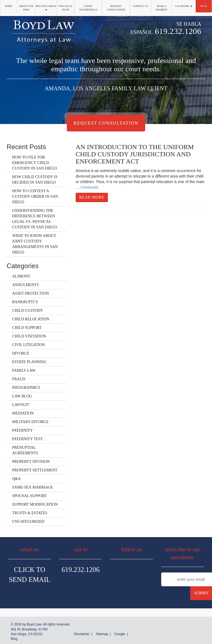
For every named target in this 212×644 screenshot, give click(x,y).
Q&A (16, 479)
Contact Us (140, 6)
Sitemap (102, 634)
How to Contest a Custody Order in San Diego (35, 196)
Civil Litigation (29, 345)
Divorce (21, 353)
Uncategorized (28, 522)
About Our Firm (26, 8)
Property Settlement (35, 470)
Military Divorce (30, 422)
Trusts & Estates (30, 513)
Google (120, 634)
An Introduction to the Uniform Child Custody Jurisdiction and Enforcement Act (135, 154)
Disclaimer (82, 634)
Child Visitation (29, 336)
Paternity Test (27, 439)
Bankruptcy (25, 302)
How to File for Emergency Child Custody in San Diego (35, 163)
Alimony (21, 276)
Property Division (31, 462)
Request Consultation (116, 8)
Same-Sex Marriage (33, 487)
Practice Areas (46, 8)
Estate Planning (29, 362)
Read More (92, 197)
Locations (184, 6)
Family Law (24, 370)
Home (9, 6)
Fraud (19, 379)
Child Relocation (31, 319)
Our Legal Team (66, 8)
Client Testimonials (88, 8)
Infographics (26, 388)
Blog (204, 6)
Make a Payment (161, 8)
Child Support (27, 328)
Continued (89, 187)
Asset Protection (31, 293)
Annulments (25, 285)
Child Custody (28, 311)
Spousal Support (30, 496)
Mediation (23, 413)
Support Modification (35, 504)
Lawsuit (21, 405)
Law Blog (22, 396)
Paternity (22, 430)
